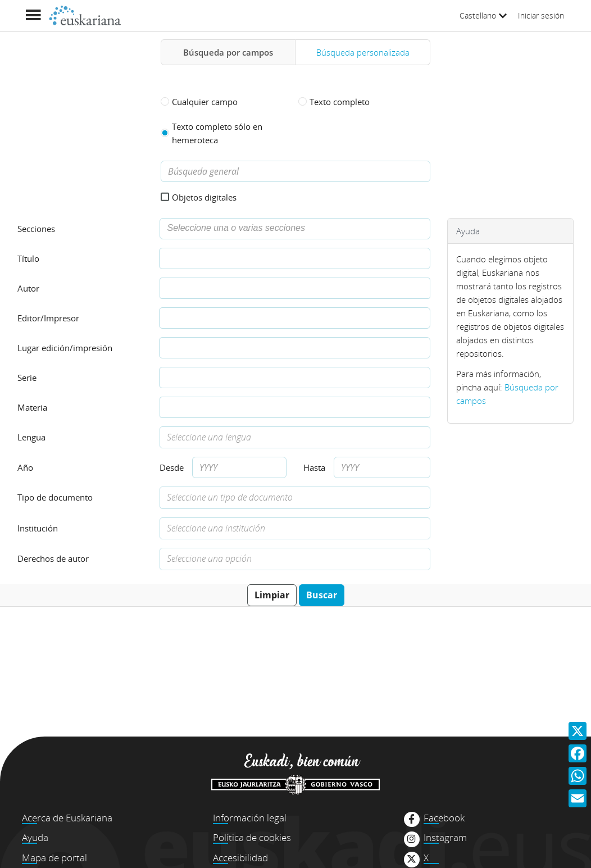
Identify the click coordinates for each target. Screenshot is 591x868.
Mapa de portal (54, 858)
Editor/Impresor (48, 318)
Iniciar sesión (541, 15)
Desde (172, 467)
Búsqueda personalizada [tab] (363, 52)
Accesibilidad (240, 858)
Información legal (250, 818)
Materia (32, 407)
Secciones (36, 229)
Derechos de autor (53, 558)
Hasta (314, 467)
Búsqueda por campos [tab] (228, 52)
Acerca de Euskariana (67, 818)
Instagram (445, 838)
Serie (27, 378)
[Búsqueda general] (295, 171)
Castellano (483, 15)
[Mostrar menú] (33, 15)
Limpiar (272, 595)
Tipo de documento (55, 497)
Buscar (322, 595)
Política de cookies (252, 837)
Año (25, 467)
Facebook (444, 818)
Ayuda (35, 837)
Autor (28, 288)
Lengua (31, 437)
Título (28, 258)
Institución (38, 528)
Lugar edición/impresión (65, 348)
